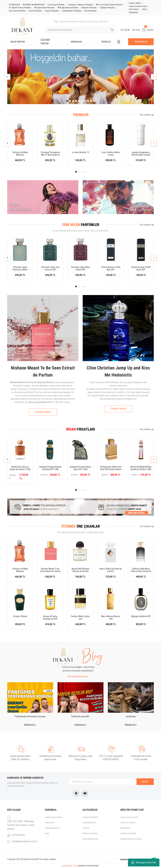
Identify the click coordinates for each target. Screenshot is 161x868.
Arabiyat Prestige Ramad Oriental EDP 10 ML (50, 468)
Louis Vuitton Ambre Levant (111, 154)
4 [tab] (76, 101)
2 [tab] (70, 101)
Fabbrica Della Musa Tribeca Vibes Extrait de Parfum (141, 570)
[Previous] (7, 77)
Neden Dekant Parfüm (54, 817)
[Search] (80, 30)
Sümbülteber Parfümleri (72, 11)
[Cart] (148, 30)
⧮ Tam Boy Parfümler (56, 5)
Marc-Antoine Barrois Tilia (111, 618)
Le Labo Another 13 (80, 152)
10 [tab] (94, 101)
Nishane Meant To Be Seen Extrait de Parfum (50, 570)
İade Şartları (125, 828)
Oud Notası (131, 716)
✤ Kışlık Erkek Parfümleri (68, 8)
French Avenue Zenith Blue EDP (111, 268)
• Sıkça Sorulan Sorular (138, 6)
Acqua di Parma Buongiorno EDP (50, 618)
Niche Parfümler (89, 823)
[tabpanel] (80, 77)
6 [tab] (82, 101)
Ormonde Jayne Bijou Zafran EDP (80, 268)
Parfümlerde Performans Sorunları (30, 716)
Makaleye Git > (30, 725)
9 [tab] (91, 101)
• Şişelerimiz (133, 12)
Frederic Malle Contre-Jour (81, 618)
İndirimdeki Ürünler (90, 839)
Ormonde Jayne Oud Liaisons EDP (50, 268)
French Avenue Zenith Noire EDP (141, 268)
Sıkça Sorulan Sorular (129, 817)
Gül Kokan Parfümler (17, 11)
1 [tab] (67, 101)
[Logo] (23, 27)
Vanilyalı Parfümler (107, 8)
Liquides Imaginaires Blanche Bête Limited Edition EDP (141, 154)
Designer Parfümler (90, 817)
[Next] (154, 77)
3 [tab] (73, 101)
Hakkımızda (50, 823)
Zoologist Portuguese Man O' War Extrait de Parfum (50, 154)
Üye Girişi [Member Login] (136, 30)
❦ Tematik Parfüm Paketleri (20, 8)
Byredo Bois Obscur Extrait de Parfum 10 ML (20, 468)
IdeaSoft (66, 866)
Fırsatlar (86, 828)
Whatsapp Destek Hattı (144, 863)
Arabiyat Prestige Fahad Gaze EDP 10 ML (80, 468)
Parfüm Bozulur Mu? (80, 716)
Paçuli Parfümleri (52, 11)
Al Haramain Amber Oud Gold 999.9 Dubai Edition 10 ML (111, 468)
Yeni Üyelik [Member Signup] (125, 30)
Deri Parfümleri (91, 11)
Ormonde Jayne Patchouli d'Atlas (20, 268)
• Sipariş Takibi (134, 3)
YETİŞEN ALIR (14, 5)
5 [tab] (79, 101)
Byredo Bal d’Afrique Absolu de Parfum (81, 570)
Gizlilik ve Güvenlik (128, 833)
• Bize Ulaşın (133, 9)
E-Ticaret (75, 866)
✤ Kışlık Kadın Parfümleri (44, 8)
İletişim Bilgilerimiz (53, 828)
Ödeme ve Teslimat (128, 823)
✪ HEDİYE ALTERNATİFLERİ (34, 5)
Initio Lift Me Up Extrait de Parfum (111, 570)
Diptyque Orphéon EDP (141, 616)
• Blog (144, 9)
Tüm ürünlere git (147, 115)
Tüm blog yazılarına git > (78, 676)
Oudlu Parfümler (35, 11)
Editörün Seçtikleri (90, 833)
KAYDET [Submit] (145, 782)
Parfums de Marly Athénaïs (20, 154)
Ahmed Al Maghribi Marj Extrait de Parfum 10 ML (141, 468)
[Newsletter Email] (111, 782)
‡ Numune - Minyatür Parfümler (80, 5)
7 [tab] (85, 101)
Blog (47, 833)
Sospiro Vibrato (20, 616)
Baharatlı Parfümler (89, 8)
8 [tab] (88, 101)
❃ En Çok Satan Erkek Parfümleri (109, 5)
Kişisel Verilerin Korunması (131, 839)
